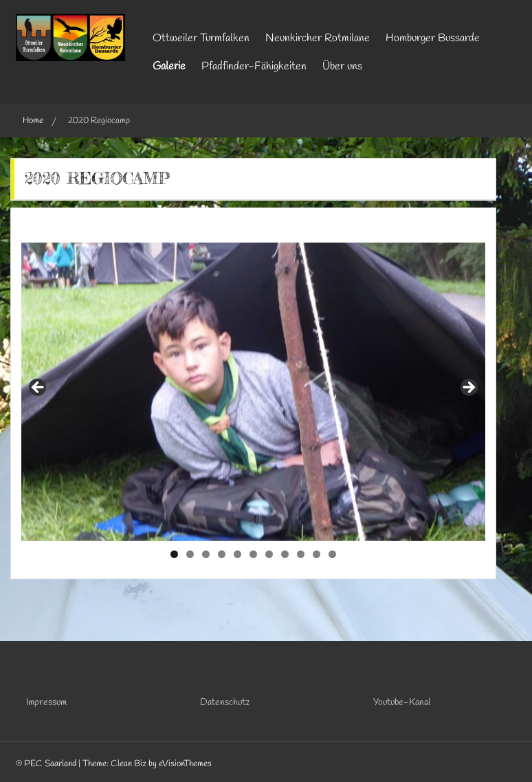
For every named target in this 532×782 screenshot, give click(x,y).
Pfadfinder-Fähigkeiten (254, 66)
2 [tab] (190, 554)
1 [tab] (174, 554)
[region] (253, 392)
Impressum (46, 703)
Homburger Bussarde (433, 38)
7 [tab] (269, 554)
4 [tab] (222, 554)
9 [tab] (301, 554)
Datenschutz (225, 703)
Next (468, 388)
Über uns (342, 66)
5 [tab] (237, 554)
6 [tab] (253, 554)
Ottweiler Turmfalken (201, 38)
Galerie (169, 66)
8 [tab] (285, 554)
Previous (38, 388)
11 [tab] (333, 554)
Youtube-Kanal (402, 703)
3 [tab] (206, 554)
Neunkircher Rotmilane (318, 38)
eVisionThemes (185, 764)
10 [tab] (317, 554)
